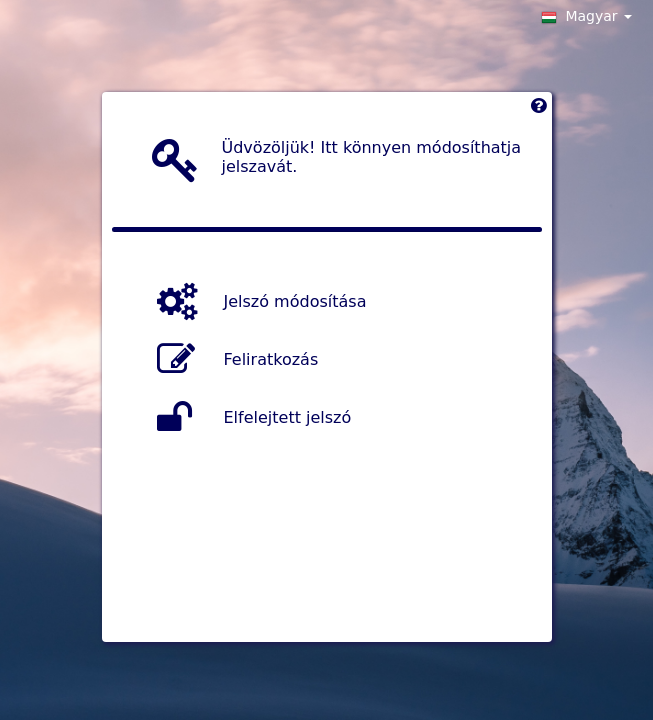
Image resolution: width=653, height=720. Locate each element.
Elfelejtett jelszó (288, 416)
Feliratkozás (271, 358)
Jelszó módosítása (295, 300)
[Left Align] (538, 110)
